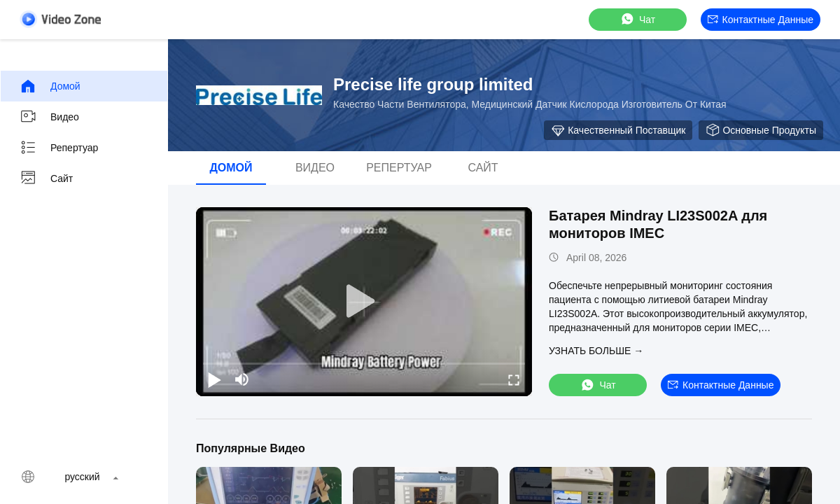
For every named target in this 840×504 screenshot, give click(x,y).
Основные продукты (761, 130)
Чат (637, 19)
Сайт (46, 178)
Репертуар (59, 148)
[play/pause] (214, 379)
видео (49, 117)
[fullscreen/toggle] (514, 379)
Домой (50, 86)
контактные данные (761, 20)
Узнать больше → (596, 351)
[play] (364, 302)
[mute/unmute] (242, 379)
